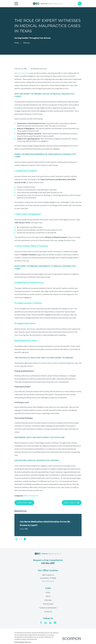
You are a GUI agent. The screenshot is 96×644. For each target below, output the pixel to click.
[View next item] (25, 539)
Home (48, 592)
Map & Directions (48, 581)
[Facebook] (41, 623)
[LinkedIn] (46, 623)
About (48, 596)
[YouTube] (55, 623)
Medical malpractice (22, 73)
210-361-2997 (48, 563)
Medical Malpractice (31, 496)
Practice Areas (48, 604)
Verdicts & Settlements (48, 608)
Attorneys (48, 600)
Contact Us (48, 612)
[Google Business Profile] (50, 623)
